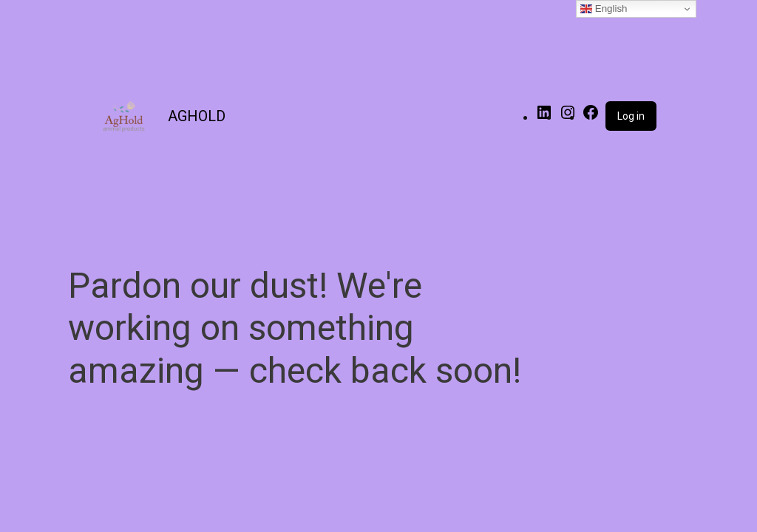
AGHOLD (197, 116)
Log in (631, 116)
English (604, 9)
